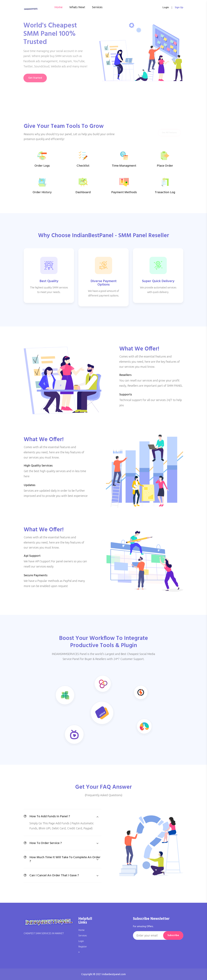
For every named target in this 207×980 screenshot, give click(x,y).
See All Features (169, 133)
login (166, 8)
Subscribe (173, 935)
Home (59, 7)
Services (97, 7)
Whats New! (77, 7)
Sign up (179, 8)
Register (83, 947)
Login (81, 941)
